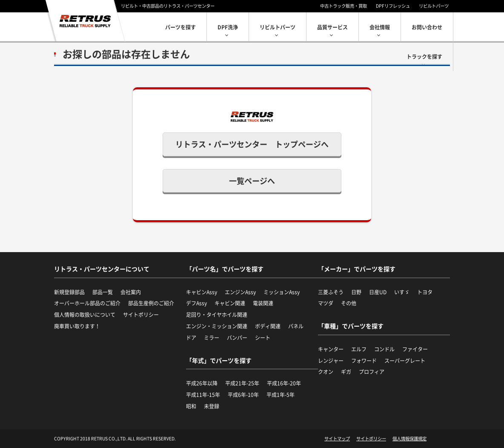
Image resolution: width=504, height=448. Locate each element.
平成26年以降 (202, 383)
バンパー (237, 338)
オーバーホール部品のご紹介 (87, 303)
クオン (326, 372)
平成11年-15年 (203, 395)
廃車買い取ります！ (77, 326)
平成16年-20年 (284, 383)
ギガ (346, 372)
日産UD (378, 292)
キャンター (331, 349)
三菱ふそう (331, 292)
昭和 (191, 406)
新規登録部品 (69, 292)
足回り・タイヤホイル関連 (217, 315)
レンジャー (331, 361)
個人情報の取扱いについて (85, 315)
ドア (191, 338)
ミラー (212, 338)
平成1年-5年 (281, 395)
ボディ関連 (268, 326)
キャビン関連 (230, 303)
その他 (349, 303)
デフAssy (196, 303)
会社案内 (131, 292)
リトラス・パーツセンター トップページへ (252, 144)
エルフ (359, 349)
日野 (356, 292)
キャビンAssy (202, 292)
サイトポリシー (141, 315)
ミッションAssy (282, 292)
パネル (296, 326)
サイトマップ (337, 439)
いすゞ (402, 292)
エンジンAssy (240, 292)
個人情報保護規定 (409, 439)
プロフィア (372, 372)
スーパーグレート (405, 361)
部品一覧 (103, 292)
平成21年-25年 (242, 383)
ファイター (415, 349)
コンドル (384, 349)
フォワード (364, 361)
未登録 (212, 406)
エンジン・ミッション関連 (217, 326)
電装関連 (263, 303)
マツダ (326, 303)
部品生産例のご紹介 (151, 303)
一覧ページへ (252, 181)
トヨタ (425, 292)
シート (263, 338)
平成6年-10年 (243, 395)
